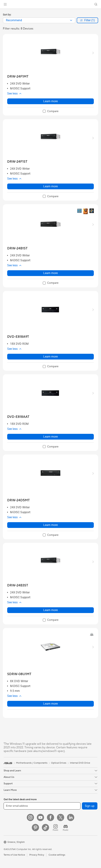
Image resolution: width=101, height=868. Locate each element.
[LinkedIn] (71, 817)
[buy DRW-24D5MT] (18, 500)
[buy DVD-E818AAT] (18, 417)
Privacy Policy (37, 855)
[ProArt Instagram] (56, 828)
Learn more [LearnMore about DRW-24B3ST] (50, 610)
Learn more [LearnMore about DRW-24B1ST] (50, 273)
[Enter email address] (42, 806)
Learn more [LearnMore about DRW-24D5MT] (50, 525)
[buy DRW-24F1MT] (18, 77)
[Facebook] (50, 817)
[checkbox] (51, 111)
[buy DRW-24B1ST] (17, 248)
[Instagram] (30, 817)
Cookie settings (57, 855)
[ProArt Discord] (66, 828)
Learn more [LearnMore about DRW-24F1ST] (50, 186)
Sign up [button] (90, 806)
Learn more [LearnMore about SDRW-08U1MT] (50, 704)
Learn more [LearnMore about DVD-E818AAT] (50, 437)
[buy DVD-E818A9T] (18, 337)
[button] (5, 4)
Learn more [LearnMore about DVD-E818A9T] (50, 357)
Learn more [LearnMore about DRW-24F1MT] (50, 101)
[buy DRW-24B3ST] (18, 585)
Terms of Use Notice (14, 855)
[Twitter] (61, 817)
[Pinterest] (35, 828)
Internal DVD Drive (80, 763)
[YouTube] (40, 817)
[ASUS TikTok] (45, 828)
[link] (51, 4)
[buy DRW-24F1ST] (17, 162)
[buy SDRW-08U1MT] (19, 674)
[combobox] (39, 20)
